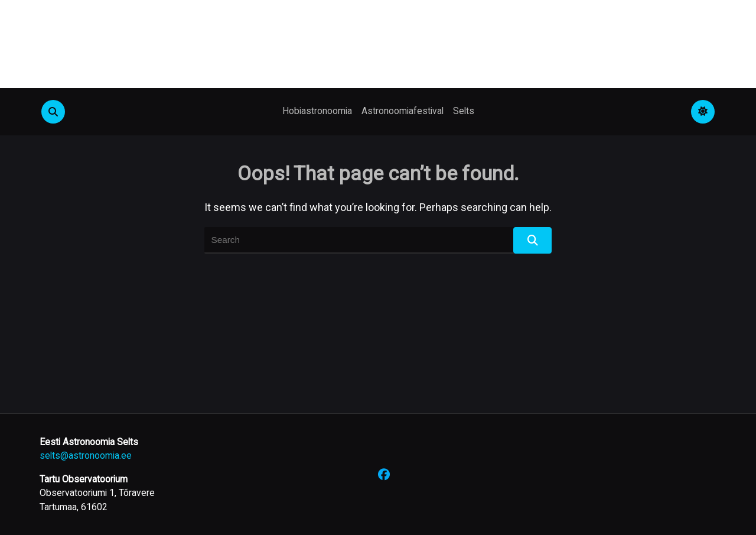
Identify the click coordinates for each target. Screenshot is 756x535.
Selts (464, 111)
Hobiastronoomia (317, 111)
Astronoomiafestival (403, 111)
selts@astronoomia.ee (86, 455)
